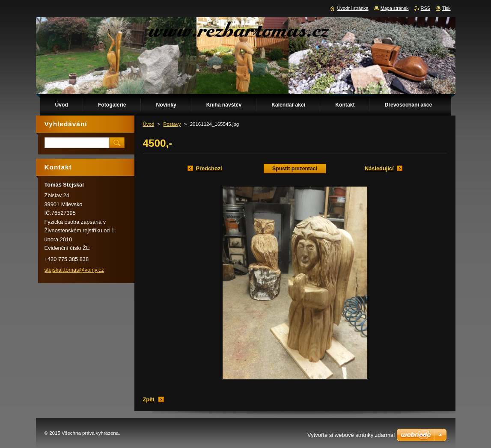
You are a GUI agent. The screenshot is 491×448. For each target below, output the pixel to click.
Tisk (446, 8)
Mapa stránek (395, 8)
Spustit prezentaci (295, 169)
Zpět (149, 399)
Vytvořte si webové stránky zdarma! (351, 435)
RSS (426, 8)
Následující (379, 168)
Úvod (149, 124)
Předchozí (209, 168)
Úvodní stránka (353, 8)
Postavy (172, 124)
